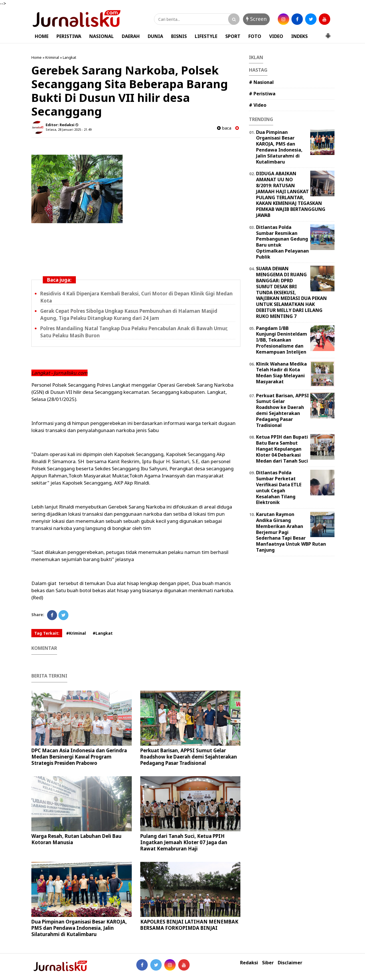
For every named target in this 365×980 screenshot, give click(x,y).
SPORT (233, 36)
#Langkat (103, 633)
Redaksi (249, 963)
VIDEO (276, 36)
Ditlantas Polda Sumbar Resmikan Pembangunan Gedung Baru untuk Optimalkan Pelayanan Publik (282, 242)
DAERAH (131, 36)
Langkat (69, 57)
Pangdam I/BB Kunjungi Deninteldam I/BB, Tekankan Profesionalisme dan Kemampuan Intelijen (282, 340)
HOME (42, 36)
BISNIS (179, 36)
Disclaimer (290, 963)
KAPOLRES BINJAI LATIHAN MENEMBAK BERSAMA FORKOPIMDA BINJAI (189, 925)
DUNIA (155, 36)
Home (36, 57)
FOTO (255, 36)
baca (224, 128)
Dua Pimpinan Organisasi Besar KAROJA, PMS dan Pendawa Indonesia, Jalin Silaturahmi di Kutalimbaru (79, 928)
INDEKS (299, 36)
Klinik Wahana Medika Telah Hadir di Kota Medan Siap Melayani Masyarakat (281, 373)
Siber (268, 963)
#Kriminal (76, 633)
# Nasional (261, 82)
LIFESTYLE (206, 36)
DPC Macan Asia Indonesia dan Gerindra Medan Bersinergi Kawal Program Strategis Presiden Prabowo (79, 757)
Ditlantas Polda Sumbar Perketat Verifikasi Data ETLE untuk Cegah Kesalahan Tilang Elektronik (279, 487)
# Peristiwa (262, 94)
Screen (256, 19)
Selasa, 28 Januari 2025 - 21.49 (69, 129)
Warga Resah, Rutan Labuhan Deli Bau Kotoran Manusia (76, 839)
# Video (258, 105)
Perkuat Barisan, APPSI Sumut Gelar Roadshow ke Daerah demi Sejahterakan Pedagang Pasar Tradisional (189, 757)
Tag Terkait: (47, 633)
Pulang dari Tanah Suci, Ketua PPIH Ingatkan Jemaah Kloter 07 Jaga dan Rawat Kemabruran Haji (184, 842)
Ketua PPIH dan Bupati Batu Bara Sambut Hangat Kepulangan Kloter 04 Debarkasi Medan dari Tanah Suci (282, 449)
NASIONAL (102, 36)
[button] (328, 33)
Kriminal (52, 57)
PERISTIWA (69, 36)
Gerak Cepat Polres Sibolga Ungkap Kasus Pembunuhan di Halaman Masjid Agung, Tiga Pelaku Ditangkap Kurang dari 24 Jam (129, 314)
